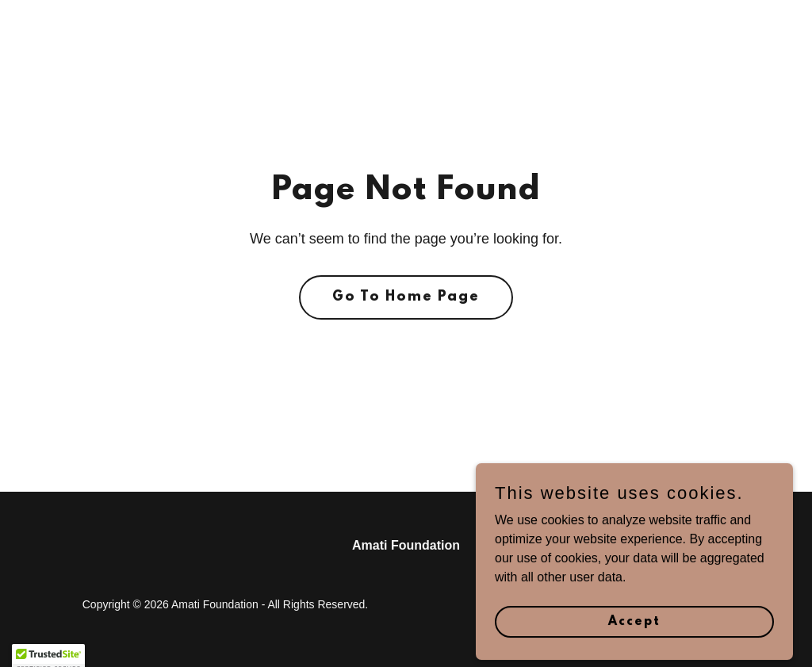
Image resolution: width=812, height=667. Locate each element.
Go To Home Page (406, 297)
